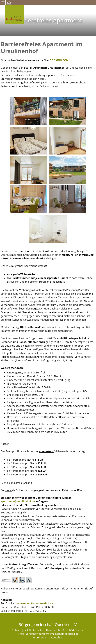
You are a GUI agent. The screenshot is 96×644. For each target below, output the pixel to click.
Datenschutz (56, 638)
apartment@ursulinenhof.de (35, 603)
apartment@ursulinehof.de (18, 501)
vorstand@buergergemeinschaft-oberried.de (52, 634)
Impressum (39, 638)
